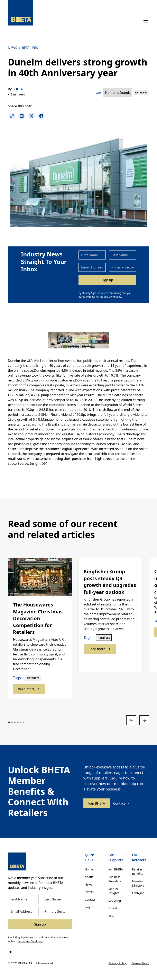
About (89, 877)
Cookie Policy (140, 963)
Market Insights (114, 891)
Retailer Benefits (138, 871)
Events (89, 892)
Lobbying (115, 901)
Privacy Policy (118, 963)
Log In (89, 907)
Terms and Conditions (109, 297)
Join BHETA (97, 803)
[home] (21, 13)
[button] (145, 21)
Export (113, 908)
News (89, 884)
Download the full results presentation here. (109, 380)
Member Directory (138, 883)
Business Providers (115, 879)
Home (89, 869)
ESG (111, 916)
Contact (90, 900)
